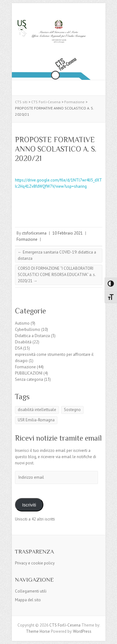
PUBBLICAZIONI (29, 373)
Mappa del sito (28, 600)
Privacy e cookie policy (35, 563)
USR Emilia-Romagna (36, 420)
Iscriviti (29, 505)
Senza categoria (29, 379)
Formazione (27, 239)
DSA (19, 348)
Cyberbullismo (28, 329)
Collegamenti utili (31, 591)
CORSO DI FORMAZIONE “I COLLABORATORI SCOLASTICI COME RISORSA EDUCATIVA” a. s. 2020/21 (57, 275)
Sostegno (72, 410)
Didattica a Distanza (32, 336)
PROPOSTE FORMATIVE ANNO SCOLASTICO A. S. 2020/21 (56, 149)
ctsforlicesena (34, 233)
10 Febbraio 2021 (68, 233)
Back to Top (108, 635)
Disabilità (23, 342)
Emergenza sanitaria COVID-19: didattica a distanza (57, 255)
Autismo (22, 323)
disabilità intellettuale (37, 410)
